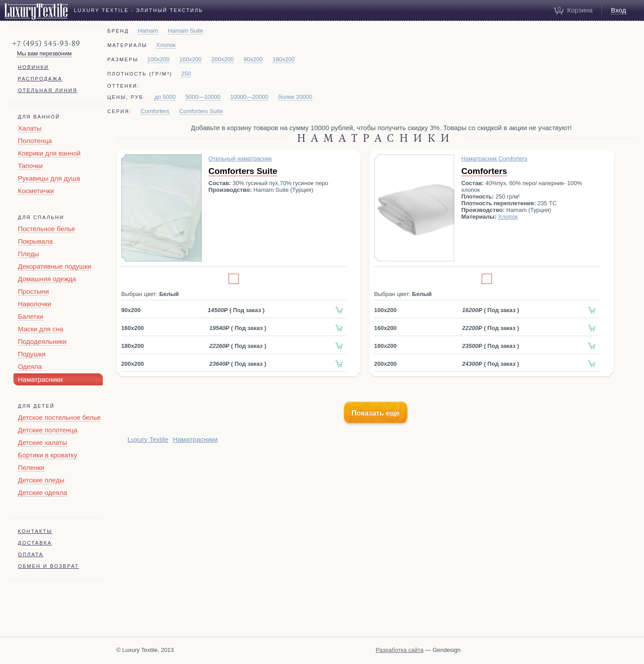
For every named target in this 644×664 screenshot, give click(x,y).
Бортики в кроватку (48, 455)
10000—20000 (249, 97)
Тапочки (30, 166)
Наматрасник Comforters (494, 159)
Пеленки (31, 467)
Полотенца (35, 141)
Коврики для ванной (49, 153)
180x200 (284, 59)
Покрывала (35, 241)
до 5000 (165, 97)
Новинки (33, 67)
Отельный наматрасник (240, 159)
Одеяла (30, 366)
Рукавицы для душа (49, 178)
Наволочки (35, 304)
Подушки (32, 354)
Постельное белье (47, 229)
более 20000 (295, 97)
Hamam (148, 31)
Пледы (28, 254)
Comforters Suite (201, 111)
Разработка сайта (400, 650)
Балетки (31, 316)
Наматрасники (40, 379)
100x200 (158, 59)
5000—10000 (203, 97)
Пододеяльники (42, 341)
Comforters (155, 111)
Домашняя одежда (47, 279)
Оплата (31, 554)
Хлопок (166, 45)
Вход (619, 10)
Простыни (33, 291)
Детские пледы (41, 480)
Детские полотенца (48, 430)
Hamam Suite (185, 31)
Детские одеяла (42, 493)
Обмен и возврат (49, 566)
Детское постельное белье (59, 417)
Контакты (35, 531)
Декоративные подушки (55, 266)
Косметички (36, 191)
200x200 (223, 59)
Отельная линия (48, 90)
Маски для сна (41, 329)
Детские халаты (42, 442)
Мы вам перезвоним (44, 53)
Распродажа (40, 79)
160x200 (191, 59)
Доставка (35, 543)
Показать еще (376, 413)
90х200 (253, 59)
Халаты (30, 128)
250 (186, 74)
